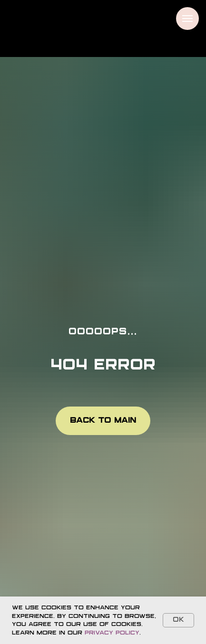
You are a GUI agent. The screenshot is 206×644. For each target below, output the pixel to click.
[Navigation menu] (187, 19)
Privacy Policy (112, 633)
